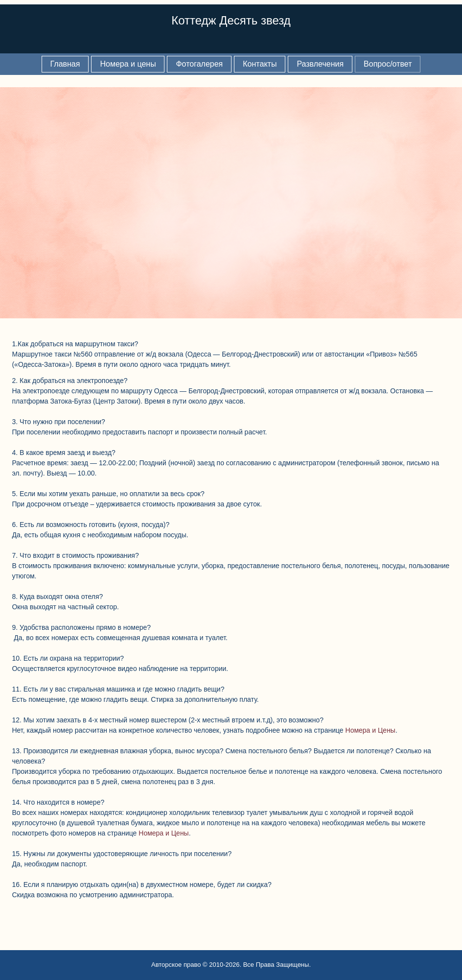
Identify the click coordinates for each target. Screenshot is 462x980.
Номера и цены (128, 64)
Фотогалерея (199, 64)
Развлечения (320, 64)
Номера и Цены (370, 730)
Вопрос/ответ (388, 64)
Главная (65, 64)
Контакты (260, 64)
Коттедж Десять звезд (231, 20)
